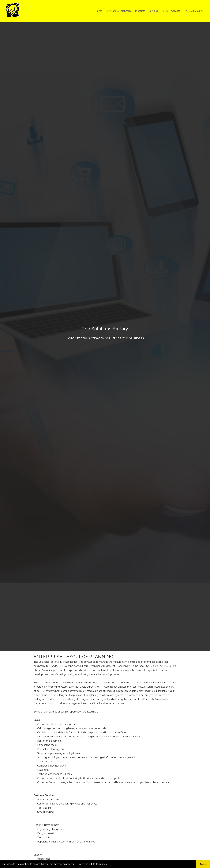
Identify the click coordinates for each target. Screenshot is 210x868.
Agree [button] (203, 864)
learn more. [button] (102, 864)
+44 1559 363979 (194, 11)
